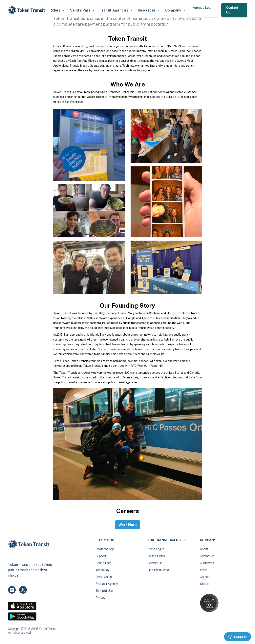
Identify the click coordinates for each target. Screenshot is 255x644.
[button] (57, 10)
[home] (27, 10)
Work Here (128, 525)
